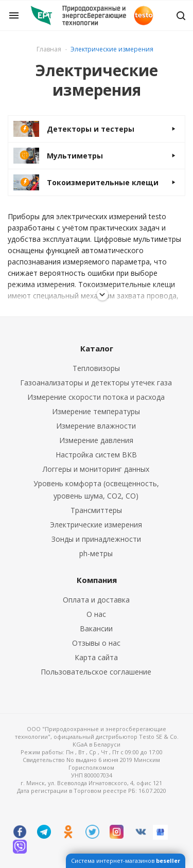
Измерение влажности (96, 426)
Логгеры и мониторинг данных (96, 469)
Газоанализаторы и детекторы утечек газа (96, 383)
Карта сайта (96, 657)
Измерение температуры (96, 411)
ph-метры (96, 553)
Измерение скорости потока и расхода (96, 397)
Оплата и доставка (96, 600)
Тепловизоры (96, 368)
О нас (96, 614)
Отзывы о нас (96, 643)
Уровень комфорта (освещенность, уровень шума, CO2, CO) (96, 490)
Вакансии (96, 628)
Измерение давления (96, 440)
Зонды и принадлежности (96, 539)
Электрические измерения (96, 525)
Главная (49, 49)
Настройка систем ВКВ (96, 455)
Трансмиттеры (96, 510)
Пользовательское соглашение (96, 672)
